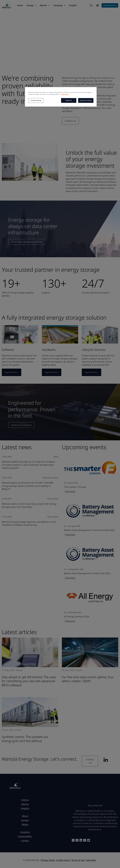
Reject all (69, 100)
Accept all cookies (86, 100)
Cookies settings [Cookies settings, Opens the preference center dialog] (36, 100)
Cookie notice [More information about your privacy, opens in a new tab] (65, 94)
